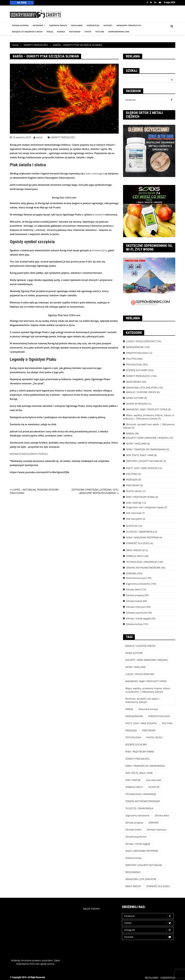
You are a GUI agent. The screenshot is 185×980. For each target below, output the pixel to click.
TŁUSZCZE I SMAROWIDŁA (140, 532)
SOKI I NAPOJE (134, 503)
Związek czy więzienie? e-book (27, 32)
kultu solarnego (94, 174)
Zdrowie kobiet (134, 601)
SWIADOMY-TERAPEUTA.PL (129, 25)
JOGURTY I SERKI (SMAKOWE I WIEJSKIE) (147, 438)
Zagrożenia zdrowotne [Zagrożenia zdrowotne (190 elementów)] (137, 815)
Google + (155, 2)
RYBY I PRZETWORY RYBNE (140, 497)
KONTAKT (108, 25)
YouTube (100, 32)
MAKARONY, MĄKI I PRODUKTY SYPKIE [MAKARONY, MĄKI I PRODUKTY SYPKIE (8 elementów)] (146, 681)
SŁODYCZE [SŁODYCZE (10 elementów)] (154, 787)
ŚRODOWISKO (134, 382)
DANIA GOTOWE (135, 398)
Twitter (151, 2)
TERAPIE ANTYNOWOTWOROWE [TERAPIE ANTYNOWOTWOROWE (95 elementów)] (143, 801)
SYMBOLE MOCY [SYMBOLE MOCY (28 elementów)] (134, 787)
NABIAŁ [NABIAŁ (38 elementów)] (129, 709)
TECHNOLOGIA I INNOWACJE (142, 562)
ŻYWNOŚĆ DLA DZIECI (138, 543)
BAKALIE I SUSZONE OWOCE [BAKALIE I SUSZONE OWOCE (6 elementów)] (141, 646)
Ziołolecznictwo (134, 624)
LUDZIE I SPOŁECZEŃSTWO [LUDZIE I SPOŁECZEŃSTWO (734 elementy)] (140, 674)
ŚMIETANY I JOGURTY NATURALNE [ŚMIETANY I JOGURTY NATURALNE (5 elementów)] (144, 865)
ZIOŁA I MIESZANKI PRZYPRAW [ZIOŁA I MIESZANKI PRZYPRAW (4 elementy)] (142, 851)
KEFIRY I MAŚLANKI (136, 444)
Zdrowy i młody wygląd (138, 618)
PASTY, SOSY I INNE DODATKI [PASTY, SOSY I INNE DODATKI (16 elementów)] (141, 723)
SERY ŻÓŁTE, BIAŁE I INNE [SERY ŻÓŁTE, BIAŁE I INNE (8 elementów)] (139, 773)
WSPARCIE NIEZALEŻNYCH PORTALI (29, 454)
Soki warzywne (134, 519)
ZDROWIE (131, 573)
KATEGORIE (38, 25)
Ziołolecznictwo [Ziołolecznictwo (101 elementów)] (134, 858)
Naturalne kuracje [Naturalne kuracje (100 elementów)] (148, 709)
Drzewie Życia (99, 250)
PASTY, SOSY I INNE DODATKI (142, 468)
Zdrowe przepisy (135, 595)
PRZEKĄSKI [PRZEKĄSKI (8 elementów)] (131, 730)
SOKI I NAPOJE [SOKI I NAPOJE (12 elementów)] (133, 780)
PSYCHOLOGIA (134, 365)
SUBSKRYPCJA (93, 25)
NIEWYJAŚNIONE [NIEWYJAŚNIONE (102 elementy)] (134, 716)
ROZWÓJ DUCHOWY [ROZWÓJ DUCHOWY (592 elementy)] (136, 745)
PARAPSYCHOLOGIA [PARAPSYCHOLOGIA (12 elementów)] (159, 716)
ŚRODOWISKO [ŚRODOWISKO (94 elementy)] (133, 872)
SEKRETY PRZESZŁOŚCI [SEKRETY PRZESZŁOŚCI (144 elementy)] (138, 759)
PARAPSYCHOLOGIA (137, 353)
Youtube (160, 2)
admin (39, 137)
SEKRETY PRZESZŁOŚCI (63, 137)
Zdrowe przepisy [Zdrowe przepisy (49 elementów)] (134, 823)
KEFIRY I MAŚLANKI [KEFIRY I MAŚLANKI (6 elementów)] (136, 667)
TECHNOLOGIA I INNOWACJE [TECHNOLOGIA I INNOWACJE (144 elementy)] (141, 794)
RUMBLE (61, 32)
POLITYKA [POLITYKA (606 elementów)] (167, 723)
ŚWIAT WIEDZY (134, 550)
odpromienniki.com (119, 32)
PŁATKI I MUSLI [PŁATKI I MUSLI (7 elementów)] (154, 737)
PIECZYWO (132, 474)
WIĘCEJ (50, 32)
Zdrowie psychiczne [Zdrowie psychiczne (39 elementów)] (136, 837)
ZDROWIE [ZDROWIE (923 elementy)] (154, 823)
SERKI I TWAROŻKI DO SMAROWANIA (146, 449)
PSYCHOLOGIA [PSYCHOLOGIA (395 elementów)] (133, 737)
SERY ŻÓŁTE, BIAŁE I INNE (140, 455)
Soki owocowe (134, 513)
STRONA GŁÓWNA (20, 25)
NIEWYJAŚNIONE (135, 347)
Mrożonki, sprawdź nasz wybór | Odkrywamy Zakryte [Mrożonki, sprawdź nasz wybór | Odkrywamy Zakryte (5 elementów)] (143, 700)
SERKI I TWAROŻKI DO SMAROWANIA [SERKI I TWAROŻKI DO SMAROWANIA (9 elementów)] (145, 766)
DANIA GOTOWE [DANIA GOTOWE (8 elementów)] (134, 653)
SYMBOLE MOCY (135, 556)
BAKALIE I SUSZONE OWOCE (141, 392)
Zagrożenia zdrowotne (138, 584)
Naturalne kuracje (136, 578)
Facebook (147, 2)
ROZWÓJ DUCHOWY (137, 370)
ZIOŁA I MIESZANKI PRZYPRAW (142, 538)
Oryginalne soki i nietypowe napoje (145, 507)
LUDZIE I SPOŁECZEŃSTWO (141, 341)
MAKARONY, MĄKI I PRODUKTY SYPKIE (147, 409)
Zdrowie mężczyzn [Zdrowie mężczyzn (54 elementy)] (157, 830)
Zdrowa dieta (133, 589)
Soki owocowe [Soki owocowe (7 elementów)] (153, 780)
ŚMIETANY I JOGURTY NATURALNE (144, 461)
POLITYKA (131, 359)
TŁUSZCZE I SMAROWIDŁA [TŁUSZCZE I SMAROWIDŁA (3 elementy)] (139, 808)
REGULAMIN (77, 25)
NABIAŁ (130, 433)
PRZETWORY (133, 485)
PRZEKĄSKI (132, 480)
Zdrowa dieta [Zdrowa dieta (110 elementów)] (162, 815)
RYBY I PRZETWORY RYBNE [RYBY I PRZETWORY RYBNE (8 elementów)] (140, 752)
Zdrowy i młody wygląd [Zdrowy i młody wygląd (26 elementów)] (138, 844)
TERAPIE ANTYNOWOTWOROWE (143, 568)
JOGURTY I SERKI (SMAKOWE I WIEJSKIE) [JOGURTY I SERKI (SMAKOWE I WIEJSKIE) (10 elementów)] (147, 660)
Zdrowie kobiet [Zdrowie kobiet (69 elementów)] (133, 830)
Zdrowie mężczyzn (136, 607)
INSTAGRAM (75, 32)
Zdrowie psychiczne (137, 613)
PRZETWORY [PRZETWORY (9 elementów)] (149, 730)
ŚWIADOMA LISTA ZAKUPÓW (142, 388)
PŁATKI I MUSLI (134, 491)
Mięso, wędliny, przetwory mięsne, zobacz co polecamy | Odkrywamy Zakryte (149, 417)
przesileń (98, 215)
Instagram (148, 930)
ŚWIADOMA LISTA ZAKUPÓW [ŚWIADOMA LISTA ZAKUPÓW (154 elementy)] (141, 879)
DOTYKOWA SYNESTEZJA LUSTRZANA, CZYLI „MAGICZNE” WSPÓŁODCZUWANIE (95, 491)
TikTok (88, 32)
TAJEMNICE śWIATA (58, 25)
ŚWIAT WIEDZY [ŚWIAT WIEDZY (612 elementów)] (133, 886)
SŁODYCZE (132, 526)
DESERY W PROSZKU (137, 404)
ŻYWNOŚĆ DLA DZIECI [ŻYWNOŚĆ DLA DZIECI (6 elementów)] (158, 886)
